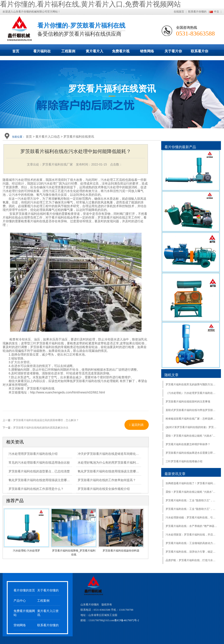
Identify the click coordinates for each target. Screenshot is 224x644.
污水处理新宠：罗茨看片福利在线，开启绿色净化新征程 (192, 535)
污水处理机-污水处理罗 (26, 551)
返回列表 (136, 425)
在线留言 (179, 12)
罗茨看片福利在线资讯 (79, 137)
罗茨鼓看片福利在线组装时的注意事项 (188, 402)
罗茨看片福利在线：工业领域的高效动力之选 (192, 543)
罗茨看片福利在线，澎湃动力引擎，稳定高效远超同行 (192, 552)
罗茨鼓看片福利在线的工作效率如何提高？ (107, 480)
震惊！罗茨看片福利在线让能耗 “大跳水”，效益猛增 (192, 492)
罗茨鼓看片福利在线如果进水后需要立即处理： (192, 453)
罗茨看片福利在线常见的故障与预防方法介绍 (192, 384)
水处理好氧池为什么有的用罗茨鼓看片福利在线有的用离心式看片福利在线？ (130, 463)
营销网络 (20, 625)
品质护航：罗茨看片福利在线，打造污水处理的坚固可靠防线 (192, 560)
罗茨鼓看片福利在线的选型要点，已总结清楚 (39, 471)
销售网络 (147, 51)
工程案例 (68, 51)
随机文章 (171, 375)
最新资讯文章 (175, 474)
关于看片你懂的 (173, 53)
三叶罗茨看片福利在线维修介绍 (184, 461)
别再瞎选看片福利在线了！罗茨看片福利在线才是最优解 (192, 483)
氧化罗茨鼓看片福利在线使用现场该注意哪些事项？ (113, 471)
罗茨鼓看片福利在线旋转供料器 (121, 551)
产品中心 (20, 601)
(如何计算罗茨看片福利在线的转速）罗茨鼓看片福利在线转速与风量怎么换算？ (192, 427)
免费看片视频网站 (121, 53)
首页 (16, 51)
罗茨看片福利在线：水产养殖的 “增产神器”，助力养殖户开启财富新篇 (192, 526)
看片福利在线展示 (42, 53)
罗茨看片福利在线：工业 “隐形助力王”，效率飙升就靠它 (192, 509)
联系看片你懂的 (197, 12)
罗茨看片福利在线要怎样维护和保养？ (188, 444)
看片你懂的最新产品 (180, 147)
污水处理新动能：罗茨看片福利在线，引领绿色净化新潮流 (192, 518)
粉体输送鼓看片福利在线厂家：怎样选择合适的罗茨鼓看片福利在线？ (192, 419)
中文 (217, 12)
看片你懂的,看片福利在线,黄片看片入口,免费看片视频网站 (90, 4)
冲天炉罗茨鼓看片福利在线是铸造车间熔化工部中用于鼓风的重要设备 (125, 454)
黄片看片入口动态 (94, 53)
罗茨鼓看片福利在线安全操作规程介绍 (104, 489)
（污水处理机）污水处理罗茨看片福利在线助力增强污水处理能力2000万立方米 (192, 393)
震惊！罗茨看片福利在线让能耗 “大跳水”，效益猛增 (192, 436)
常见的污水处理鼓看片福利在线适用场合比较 (39, 463)
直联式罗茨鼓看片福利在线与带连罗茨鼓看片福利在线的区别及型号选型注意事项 (192, 410)
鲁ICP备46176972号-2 (127, 620)
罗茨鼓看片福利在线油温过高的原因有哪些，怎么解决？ (46, 420)
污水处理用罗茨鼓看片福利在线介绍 (33, 454)
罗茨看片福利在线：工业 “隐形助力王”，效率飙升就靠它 (192, 500)
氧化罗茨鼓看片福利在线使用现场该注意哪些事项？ (44, 480)
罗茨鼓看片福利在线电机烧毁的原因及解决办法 (41, 428)
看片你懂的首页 (24, 590)
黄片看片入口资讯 (48, 613)
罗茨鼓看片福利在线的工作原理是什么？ (36, 489)
